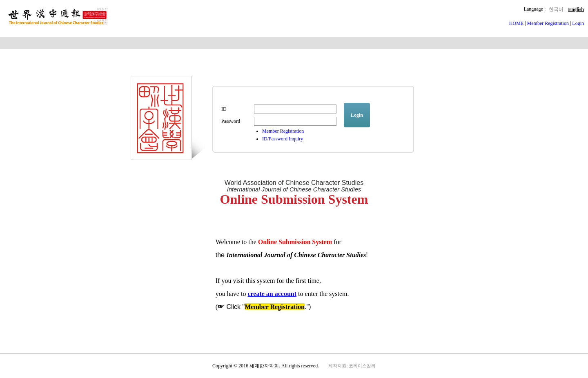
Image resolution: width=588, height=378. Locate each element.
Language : (535, 9)
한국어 (556, 9)
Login (578, 23)
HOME (517, 23)
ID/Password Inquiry (283, 139)
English (576, 9)
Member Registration (548, 23)
